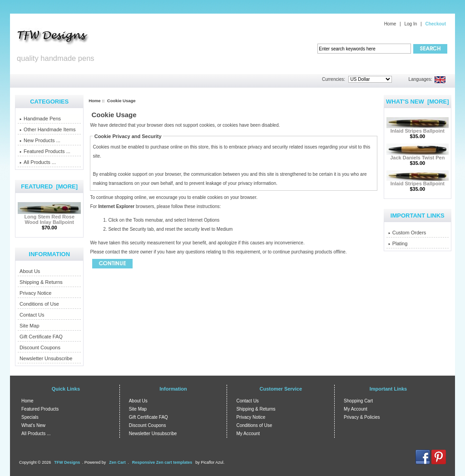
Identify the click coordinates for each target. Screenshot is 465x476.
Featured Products (40, 409)
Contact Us (32, 315)
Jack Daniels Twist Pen (418, 155)
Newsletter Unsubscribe (46, 358)
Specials (30, 417)
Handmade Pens (40, 119)
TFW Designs (67, 462)
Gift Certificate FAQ (41, 337)
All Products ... (38, 162)
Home (390, 24)
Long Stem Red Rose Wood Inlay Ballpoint (49, 217)
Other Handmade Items (47, 129)
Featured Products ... (45, 151)
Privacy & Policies (362, 417)
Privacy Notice (35, 293)
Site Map (29, 326)
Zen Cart (117, 462)
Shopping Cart (358, 401)
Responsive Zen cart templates (162, 462)
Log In (411, 24)
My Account (248, 434)
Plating (398, 243)
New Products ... (40, 140)
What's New (33, 425)
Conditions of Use (39, 304)
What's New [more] (418, 102)
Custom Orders (407, 233)
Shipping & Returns (41, 282)
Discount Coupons (40, 347)
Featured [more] (49, 186)
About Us (30, 271)
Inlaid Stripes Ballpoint (418, 129)
